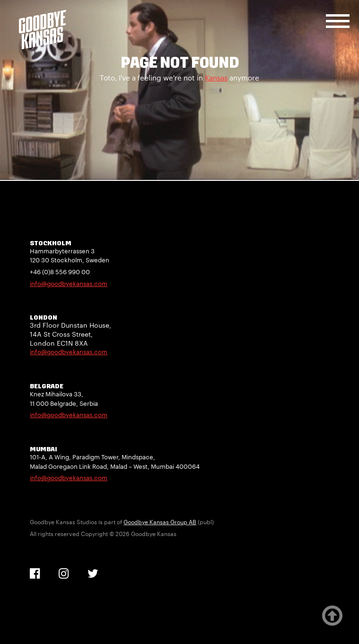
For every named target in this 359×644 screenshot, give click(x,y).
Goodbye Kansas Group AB (160, 522)
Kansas (216, 78)
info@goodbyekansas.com (69, 284)
